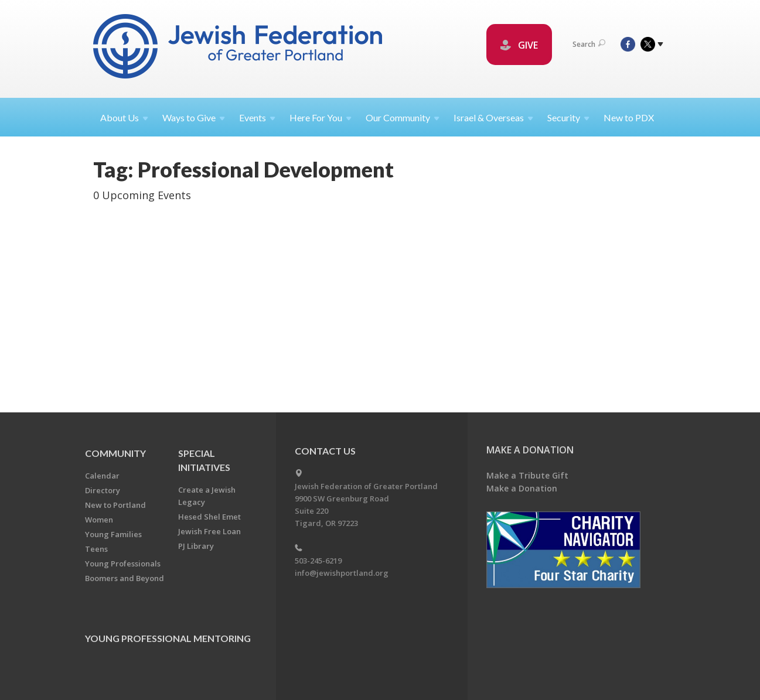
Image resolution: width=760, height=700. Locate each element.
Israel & (493, 117)
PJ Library (196, 546)
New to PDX (629, 117)
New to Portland (115, 505)
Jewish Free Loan (209, 531)
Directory (103, 490)
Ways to (194, 117)
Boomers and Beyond (125, 578)
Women (99, 520)
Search (589, 44)
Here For (321, 117)
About (124, 117)
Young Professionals (123, 564)
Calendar (102, 476)
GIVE (519, 45)
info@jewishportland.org (342, 573)
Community (115, 453)
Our (403, 117)
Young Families (113, 534)
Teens (96, 549)
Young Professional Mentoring (168, 638)
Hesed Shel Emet (209, 517)
